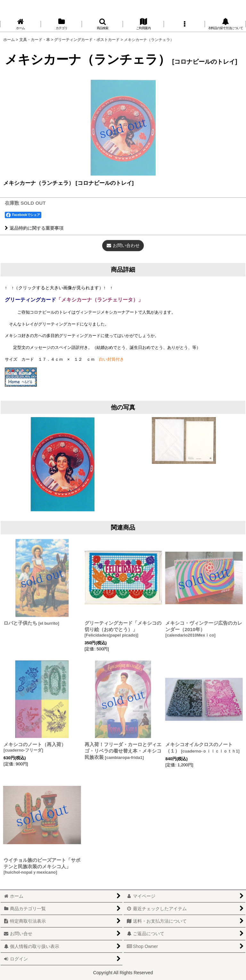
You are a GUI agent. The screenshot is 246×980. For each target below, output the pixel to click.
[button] (102, 24)
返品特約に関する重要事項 (34, 228)
